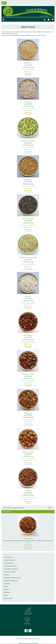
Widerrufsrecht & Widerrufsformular (12, 578)
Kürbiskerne (28, 102)
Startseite (27, 618)
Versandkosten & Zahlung (10, 572)
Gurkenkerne (28, 63)
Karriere (6, 595)
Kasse (27, 622)
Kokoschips (28, 296)
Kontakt (6, 587)
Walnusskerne (28, 413)
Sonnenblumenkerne (28, 218)
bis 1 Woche (29, 72)
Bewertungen (7, 512)
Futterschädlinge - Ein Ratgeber (11, 569)
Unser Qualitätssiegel (9, 563)
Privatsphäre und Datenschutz (11, 581)
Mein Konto (27, 624)
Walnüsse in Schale (28, 452)
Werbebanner (7, 592)
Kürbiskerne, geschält (28, 141)
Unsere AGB (7, 584)
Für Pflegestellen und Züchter (10, 566)
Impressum (6, 589)
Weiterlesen (28, 545)
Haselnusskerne (28, 335)
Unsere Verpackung (8, 557)
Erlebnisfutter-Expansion (10, 560)
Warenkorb (27, 620)
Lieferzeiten (7, 575)
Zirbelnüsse (28, 491)
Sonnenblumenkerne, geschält (28, 257)
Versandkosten (32, 70)
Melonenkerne (28, 180)
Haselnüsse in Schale (28, 374)
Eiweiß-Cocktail (28, 538)
